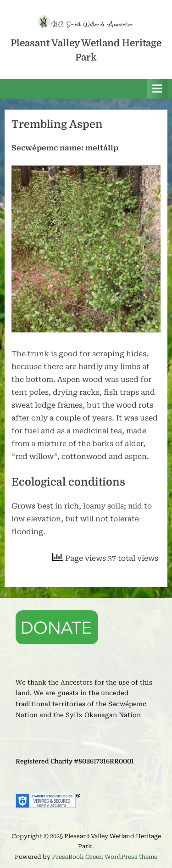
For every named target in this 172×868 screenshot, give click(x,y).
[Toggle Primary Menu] (157, 89)
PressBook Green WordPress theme (105, 857)
